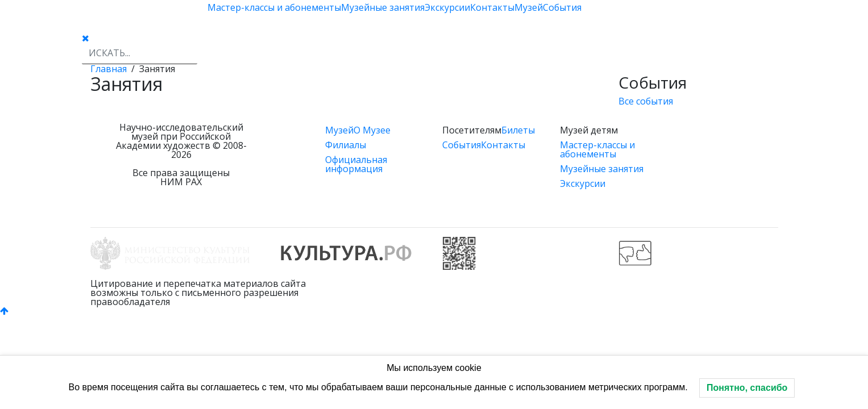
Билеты (518, 130)
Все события (646, 101)
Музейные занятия (383, 7)
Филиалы (346, 145)
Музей (529, 7)
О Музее (372, 130)
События (562, 7)
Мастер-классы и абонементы (274, 7)
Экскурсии (447, 7)
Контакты (492, 7)
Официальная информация (356, 164)
